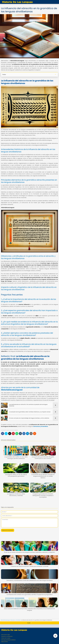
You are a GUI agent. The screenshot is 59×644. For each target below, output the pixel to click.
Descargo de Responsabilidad (8, 640)
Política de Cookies (6, 638)
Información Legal (5, 635)
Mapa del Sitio (5, 642)
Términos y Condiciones (7, 636)
